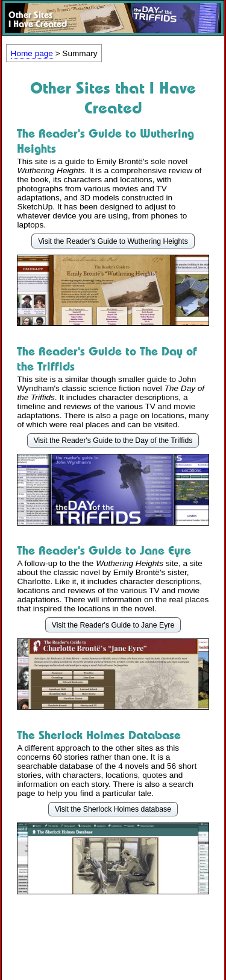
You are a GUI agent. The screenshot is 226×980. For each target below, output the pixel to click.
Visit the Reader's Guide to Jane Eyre (113, 625)
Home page (32, 53)
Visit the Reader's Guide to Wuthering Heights (113, 241)
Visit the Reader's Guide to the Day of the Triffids (113, 441)
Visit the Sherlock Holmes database (113, 809)
